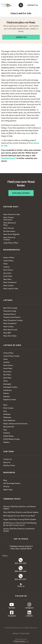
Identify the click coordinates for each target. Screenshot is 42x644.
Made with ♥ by (21, 639)
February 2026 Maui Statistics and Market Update (19, 508)
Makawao (7, 418)
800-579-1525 (21, 563)
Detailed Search (9, 158)
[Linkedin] (29, 613)
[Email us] (21, 584)
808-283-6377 (21, 579)
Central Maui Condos (11, 356)
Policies (6, 487)
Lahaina (6, 267)
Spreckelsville (9, 427)
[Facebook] (12, 613)
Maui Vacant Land (10, 330)
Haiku (6, 381)
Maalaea (7, 414)
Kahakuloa (8, 390)
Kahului (6, 393)
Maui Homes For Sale (12, 215)
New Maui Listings (10, 308)
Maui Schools (9, 228)
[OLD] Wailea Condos (12, 439)
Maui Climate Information (9, 219)
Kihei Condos (8, 408)
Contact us (21, 37)
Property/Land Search (12, 317)
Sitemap (16, 633)
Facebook (12, 616)
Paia (5, 430)
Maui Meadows (9, 421)
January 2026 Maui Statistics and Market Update (19, 530)
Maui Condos (8, 286)
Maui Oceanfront (10, 283)
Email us (21, 586)
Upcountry (7, 273)
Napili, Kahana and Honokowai (15, 424)
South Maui (8, 276)
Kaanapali (7, 384)
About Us (7, 463)
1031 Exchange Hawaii (12, 483)
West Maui (7, 279)
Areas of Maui (9, 258)
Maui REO (7, 333)
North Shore (8, 270)
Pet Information (9, 231)
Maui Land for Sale (11, 289)
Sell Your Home (9, 466)
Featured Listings (10, 311)
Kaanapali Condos (10, 387)
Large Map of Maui (11, 243)
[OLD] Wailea (8, 436)
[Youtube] (12, 605)
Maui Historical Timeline (9, 239)
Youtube (12, 608)
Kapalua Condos (10, 400)
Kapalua (7, 397)
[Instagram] (29, 605)
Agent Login (8, 490)
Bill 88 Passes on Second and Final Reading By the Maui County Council (20, 524)
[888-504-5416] (21, 568)
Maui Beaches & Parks (10, 224)
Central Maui (8, 261)
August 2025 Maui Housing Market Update (20, 520)
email (28, 133)
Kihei (5, 405)
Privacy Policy (25, 633)
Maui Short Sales (10, 336)
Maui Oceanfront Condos (13, 321)
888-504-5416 (21, 571)
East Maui (7, 375)
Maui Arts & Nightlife (11, 234)
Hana (5, 264)
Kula (5, 411)
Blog (5, 480)
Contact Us (8, 459)
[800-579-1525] (21, 560)
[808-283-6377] (21, 576)
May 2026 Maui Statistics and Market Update (21, 512)
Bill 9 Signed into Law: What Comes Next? (19, 516)
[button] (20, 5)
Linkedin (29, 616)
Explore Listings (21, 193)
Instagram (29, 608)
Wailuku (6, 442)
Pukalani (7, 433)
